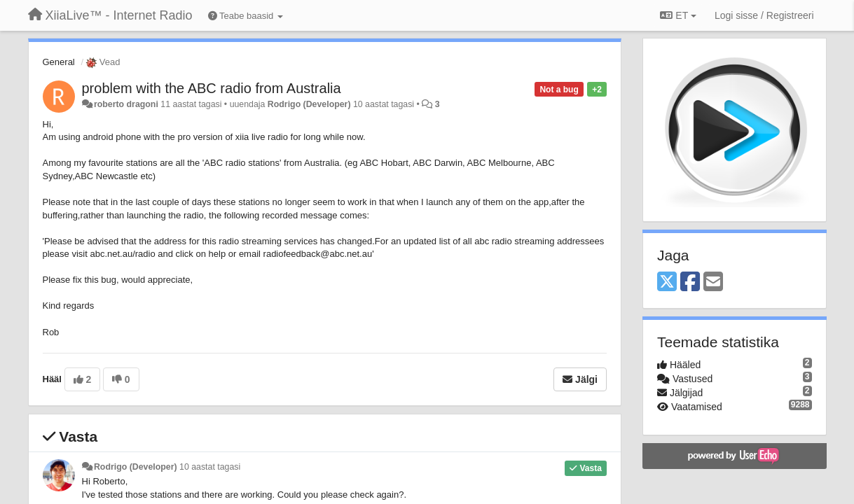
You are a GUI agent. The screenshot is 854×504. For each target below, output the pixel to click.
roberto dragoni (126, 104)
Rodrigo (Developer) (309, 104)
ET (678, 15)
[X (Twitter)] (667, 282)
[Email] (713, 282)
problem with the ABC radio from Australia (212, 88)
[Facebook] (690, 282)
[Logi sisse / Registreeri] (764, 15)
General (59, 62)
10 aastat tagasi (210, 467)
